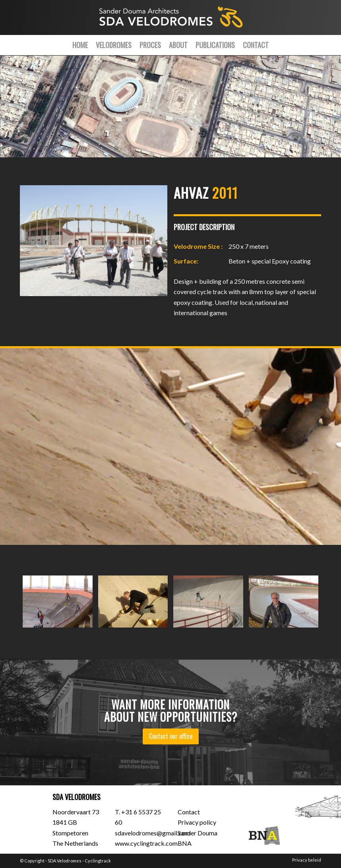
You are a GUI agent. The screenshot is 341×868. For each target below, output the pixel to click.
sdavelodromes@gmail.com (153, 833)
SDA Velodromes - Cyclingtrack (79, 861)
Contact (189, 812)
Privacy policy (197, 822)
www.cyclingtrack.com (146, 843)
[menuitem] (80, 45)
